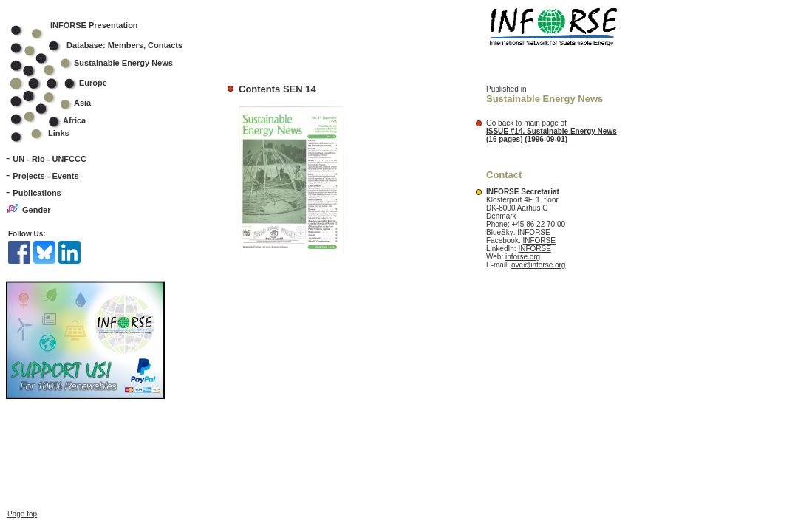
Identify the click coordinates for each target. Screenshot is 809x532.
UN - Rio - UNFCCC (50, 159)
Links (59, 133)
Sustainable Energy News (101, 63)
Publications (37, 193)
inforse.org (523, 257)
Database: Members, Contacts (106, 45)
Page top (22, 514)
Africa (74, 120)
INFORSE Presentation (94, 25)
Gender (37, 210)
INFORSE (533, 232)
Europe (68, 83)
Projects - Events (45, 176)
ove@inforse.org (539, 265)
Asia (60, 103)
